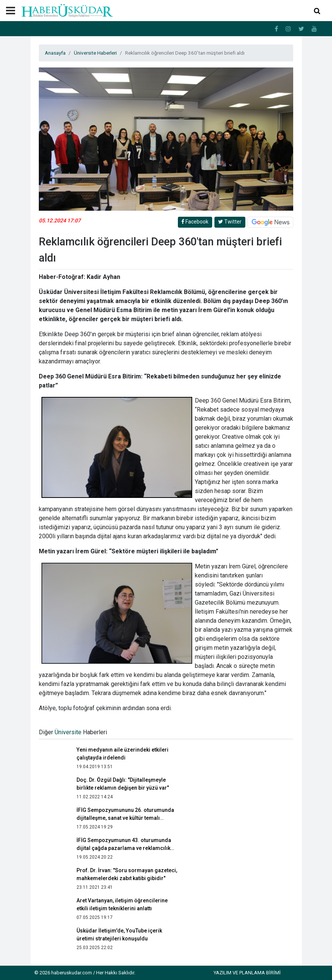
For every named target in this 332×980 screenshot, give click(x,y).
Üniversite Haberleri (95, 53)
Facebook (195, 222)
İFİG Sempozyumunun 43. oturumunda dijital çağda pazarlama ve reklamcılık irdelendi (124, 848)
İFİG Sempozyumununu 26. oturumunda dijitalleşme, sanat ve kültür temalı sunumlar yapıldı (125, 818)
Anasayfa (55, 53)
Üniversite (68, 732)
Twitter (230, 222)
